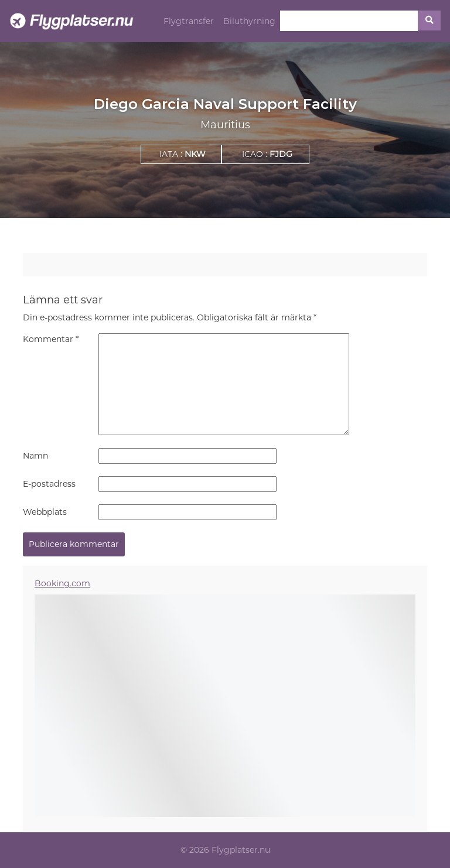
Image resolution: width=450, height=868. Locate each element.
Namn (35, 456)
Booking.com (62, 583)
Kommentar (51, 339)
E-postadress (49, 484)
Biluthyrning (249, 21)
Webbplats (45, 512)
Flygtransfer (189, 21)
